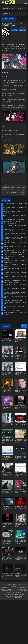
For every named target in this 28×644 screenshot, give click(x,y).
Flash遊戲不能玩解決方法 (12, 596)
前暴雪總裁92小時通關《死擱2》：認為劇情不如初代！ (15, 273)
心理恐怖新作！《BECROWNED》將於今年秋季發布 (15, 289)
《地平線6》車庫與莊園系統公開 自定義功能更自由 (15, 303)
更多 (24, 326)
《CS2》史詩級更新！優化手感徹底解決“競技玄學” (15, 226)
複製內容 (22, 30)
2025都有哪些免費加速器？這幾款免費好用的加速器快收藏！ (15, 212)
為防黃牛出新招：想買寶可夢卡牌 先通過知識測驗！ (15, 204)
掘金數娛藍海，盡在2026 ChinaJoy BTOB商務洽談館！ (15, 266)
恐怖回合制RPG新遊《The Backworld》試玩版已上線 (15, 248)
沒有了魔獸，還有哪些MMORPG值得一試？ (15, 310)
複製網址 (15, 30)
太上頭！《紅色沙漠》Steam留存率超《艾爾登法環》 (15, 269)
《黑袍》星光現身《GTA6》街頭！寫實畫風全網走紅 (15, 307)
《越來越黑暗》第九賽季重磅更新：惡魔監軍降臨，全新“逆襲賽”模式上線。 (15, 293)
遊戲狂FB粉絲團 (9, 595)
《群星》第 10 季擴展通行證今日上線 (13, 300)
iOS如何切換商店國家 (19, 595)
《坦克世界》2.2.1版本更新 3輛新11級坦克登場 (15, 244)
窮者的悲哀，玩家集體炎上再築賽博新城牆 (14, 219)
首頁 (6, 19)
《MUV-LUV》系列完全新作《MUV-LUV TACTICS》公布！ (14, 192)
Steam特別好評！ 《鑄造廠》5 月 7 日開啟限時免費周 (15, 285)
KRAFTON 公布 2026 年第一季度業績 (13, 255)
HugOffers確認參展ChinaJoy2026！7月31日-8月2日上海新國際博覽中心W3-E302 (15, 251)
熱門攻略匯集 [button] (7, 14)
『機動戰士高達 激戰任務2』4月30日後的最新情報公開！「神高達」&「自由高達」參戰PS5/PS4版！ (15, 239)
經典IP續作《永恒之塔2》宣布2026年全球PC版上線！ (15, 313)
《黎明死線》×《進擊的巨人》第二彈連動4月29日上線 (15, 234)
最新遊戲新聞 (7, 326)
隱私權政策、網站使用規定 (15, 598)
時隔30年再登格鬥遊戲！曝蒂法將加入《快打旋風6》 (15, 216)
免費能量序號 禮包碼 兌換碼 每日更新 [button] (14, 8)
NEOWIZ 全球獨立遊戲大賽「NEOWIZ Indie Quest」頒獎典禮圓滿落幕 (14, 222)
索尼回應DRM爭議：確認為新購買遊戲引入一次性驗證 (15, 297)
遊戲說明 (21, 596)
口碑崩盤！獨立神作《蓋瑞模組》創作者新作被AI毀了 (15, 277)
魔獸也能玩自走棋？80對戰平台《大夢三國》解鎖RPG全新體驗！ (15, 262)
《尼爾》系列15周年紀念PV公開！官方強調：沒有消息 (15, 258)
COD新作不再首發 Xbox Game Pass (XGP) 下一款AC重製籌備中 (15, 230)
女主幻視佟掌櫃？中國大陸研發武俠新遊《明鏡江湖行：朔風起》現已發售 (15, 281)
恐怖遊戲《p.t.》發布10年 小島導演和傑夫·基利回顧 (14, 187)
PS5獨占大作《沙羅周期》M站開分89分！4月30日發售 (15, 208)
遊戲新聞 (11, 19)
